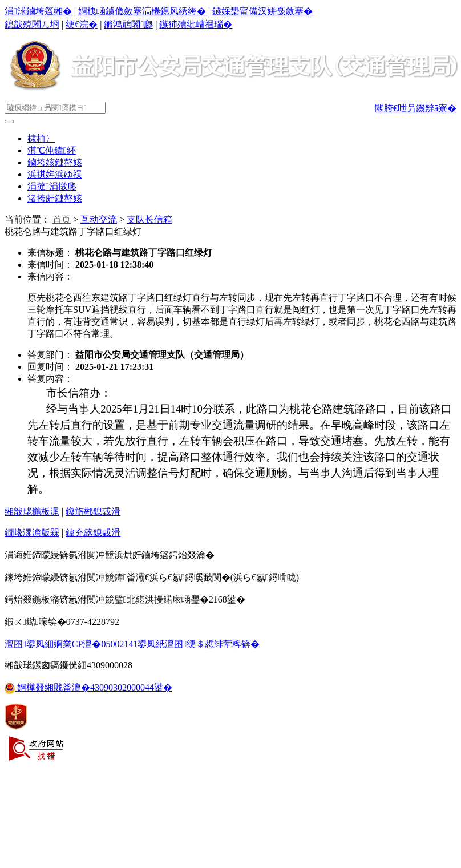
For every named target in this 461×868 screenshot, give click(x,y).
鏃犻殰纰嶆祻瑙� (196, 24)
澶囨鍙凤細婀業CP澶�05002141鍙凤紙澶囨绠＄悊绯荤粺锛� (132, 644)
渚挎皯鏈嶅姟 (55, 198)
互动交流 (99, 219)
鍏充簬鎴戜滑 (93, 533)
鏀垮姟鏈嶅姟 (55, 162)
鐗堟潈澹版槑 (32, 533)
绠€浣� (82, 24)
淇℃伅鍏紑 (52, 150)
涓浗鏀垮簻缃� (38, 11)
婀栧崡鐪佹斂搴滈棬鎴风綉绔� (142, 11)
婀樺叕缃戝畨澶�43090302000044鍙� (88, 687)
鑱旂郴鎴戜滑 (93, 512)
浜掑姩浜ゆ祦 (55, 174)
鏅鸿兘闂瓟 (128, 24)
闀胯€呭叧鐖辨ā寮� (416, 108)
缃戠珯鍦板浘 (32, 512)
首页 (62, 219)
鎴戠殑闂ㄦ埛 (32, 24)
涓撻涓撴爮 (52, 186)
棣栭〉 (41, 138)
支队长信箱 (149, 219)
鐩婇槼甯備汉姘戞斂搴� (262, 11)
